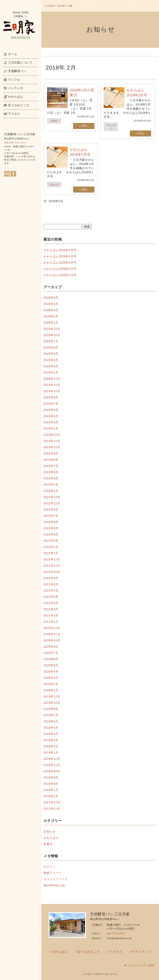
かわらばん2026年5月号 (60, 250)
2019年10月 (52, 703)
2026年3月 (51, 310)
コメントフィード (56, 879)
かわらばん (51, 838)
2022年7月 (51, 516)
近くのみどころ (89, 952)
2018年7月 (51, 790)
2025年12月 (52, 329)
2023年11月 (52, 441)
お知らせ (54, 184)
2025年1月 (51, 372)
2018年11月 (52, 765)
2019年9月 (51, 709)
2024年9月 (51, 397)
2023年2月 (51, 485)
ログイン (50, 867)
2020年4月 (51, 672)
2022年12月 (52, 497)
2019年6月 (51, 721)
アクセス (116, 952)
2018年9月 (51, 777)
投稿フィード (53, 873)
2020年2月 (51, 684)
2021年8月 (51, 584)
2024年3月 (51, 422)
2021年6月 (51, 597)
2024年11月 (52, 385)
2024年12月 (52, 379)
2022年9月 (51, 510)
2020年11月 (52, 634)
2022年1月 (51, 553)
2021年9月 (51, 578)
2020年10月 (52, 640)
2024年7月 (51, 404)
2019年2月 (51, 746)
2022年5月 (51, 528)
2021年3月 (51, 609)
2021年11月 (52, 566)
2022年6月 (51, 522)
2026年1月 (51, 323)
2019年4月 (51, 734)
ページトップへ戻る (141, 965)
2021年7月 (51, 591)
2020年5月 (51, 665)
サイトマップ (141, 952)
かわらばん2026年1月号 (60, 275)
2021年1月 (51, 622)
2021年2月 (51, 615)
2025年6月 (51, 348)
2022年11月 (52, 503)
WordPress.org (54, 885)
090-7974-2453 (18, 142)
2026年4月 (51, 304)
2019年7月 (51, 715)
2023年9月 (51, 453)
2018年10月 (52, 771)
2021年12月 (52, 559)
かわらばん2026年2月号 (60, 269)
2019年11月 (52, 696)
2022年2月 (51, 547)
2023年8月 (51, 460)
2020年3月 (51, 678)
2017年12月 (52, 802)
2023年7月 (51, 466)
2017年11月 (52, 809)
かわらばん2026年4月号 (60, 256)
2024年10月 (52, 391)
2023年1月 (51, 491)
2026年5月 (51, 298)
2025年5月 (51, 354)
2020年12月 (52, 628)
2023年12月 (52, 435)
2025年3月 (51, 366)
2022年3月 (51, 541)
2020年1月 (51, 690)
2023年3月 (51, 478)
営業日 (54, 121)
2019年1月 (51, 753)
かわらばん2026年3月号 (60, 263)
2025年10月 (52, 335)
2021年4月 (51, 603)
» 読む (84, 126)
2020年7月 (51, 653)
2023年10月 (52, 447)
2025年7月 (51, 341)
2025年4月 (51, 360)
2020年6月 (51, 659)
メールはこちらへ (7, 174)
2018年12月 (52, 759)
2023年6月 (51, 472)
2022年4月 (51, 534)
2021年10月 (52, 572)
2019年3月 (51, 740)
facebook (13, 174)
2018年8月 (51, 784)
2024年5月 (51, 410)
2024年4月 (51, 416)
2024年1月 (51, 429)
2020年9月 (51, 647)
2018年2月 (51, 796)
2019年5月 (51, 728)
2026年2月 (51, 316)
